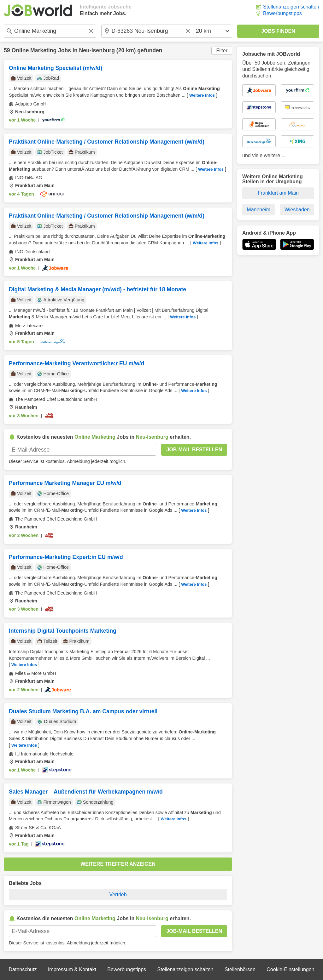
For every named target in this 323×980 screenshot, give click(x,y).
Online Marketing (34, 50)
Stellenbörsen (240, 969)
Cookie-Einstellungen (290, 969)
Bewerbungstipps (282, 13)
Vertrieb (118, 895)
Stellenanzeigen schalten (291, 7)
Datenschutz (23, 969)
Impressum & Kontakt (72, 969)
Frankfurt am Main (278, 193)
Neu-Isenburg (97, 50)
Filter (222, 51)
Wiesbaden (297, 210)
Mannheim (258, 210)
